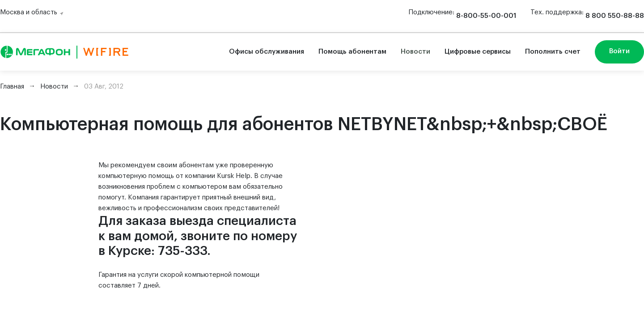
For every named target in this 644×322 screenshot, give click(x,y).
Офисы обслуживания (267, 52)
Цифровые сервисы (478, 52)
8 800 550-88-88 (615, 16)
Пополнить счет (553, 52)
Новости (415, 52)
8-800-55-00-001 (486, 16)
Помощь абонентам (352, 52)
